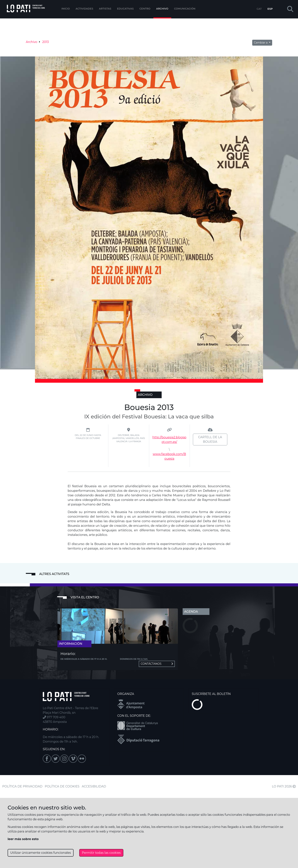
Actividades (84, 9)
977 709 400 (54, 717)
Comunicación (185, 9)
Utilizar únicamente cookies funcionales (41, 853)
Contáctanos (157, 664)
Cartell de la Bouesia (210, 439)
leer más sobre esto (23, 839)
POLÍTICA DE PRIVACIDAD (22, 786)
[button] (290, 9)
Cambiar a (261, 43)
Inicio (66, 9)
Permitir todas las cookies (101, 853)
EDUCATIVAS (125, 9)
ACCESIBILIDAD (94, 786)
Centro (145, 9)
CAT (259, 9)
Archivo (162, 9)
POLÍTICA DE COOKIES (62, 786)
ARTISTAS (105, 9)
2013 (45, 42)
